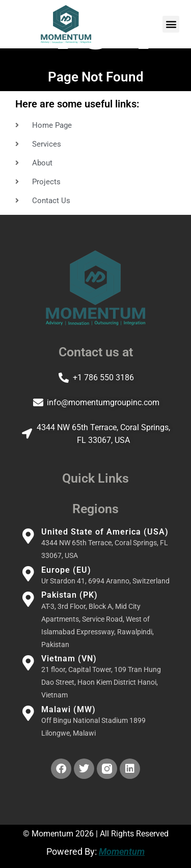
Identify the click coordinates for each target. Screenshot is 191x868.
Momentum (122, 851)
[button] (171, 24)
